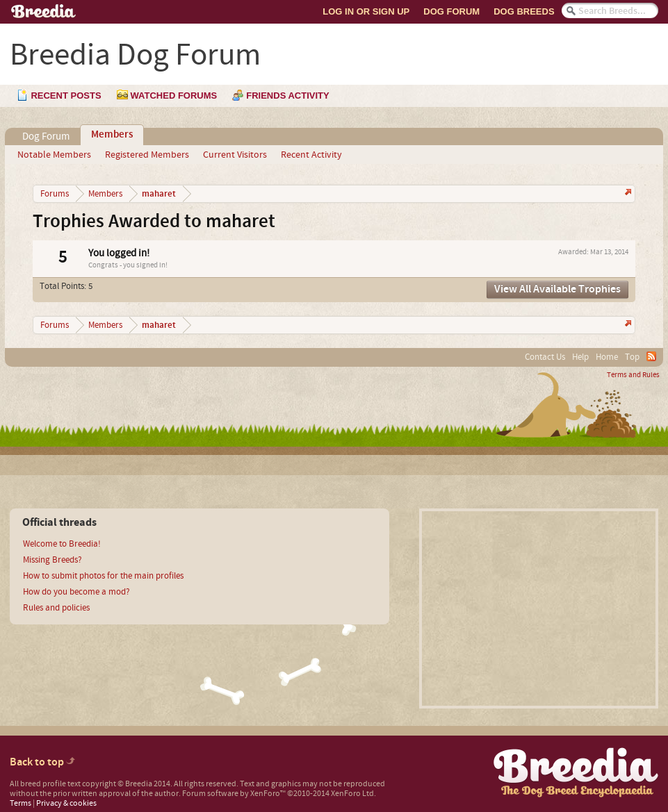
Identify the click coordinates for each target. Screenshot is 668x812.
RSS (651, 356)
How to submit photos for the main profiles (103, 576)
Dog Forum (451, 11)
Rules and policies (56, 608)
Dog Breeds (524, 11)
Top (632, 357)
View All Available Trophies (557, 289)
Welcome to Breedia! (62, 544)
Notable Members (54, 155)
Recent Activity (311, 155)
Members (112, 135)
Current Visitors (235, 155)
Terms (21, 803)
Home (607, 357)
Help (580, 357)
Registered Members (147, 155)
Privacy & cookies (66, 803)
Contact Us (545, 357)
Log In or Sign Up (366, 11)
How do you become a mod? (76, 592)
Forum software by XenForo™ (279, 794)
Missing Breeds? (52, 560)
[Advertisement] (539, 608)
